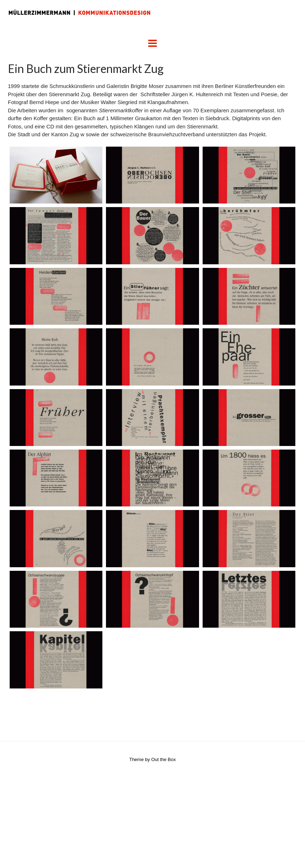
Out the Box (163, 759)
